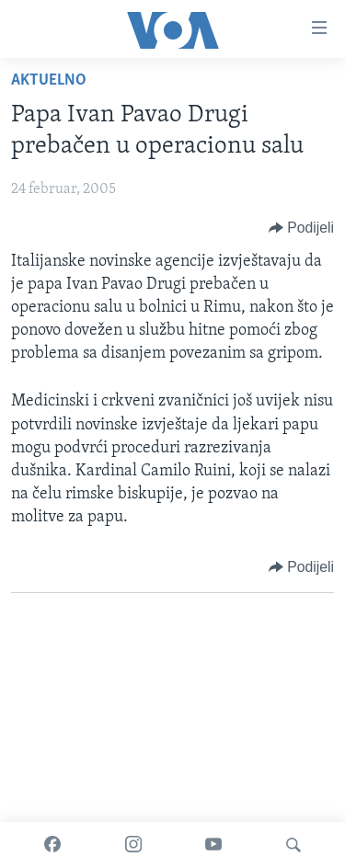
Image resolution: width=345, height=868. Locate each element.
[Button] (301, 228)
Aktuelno (49, 80)
